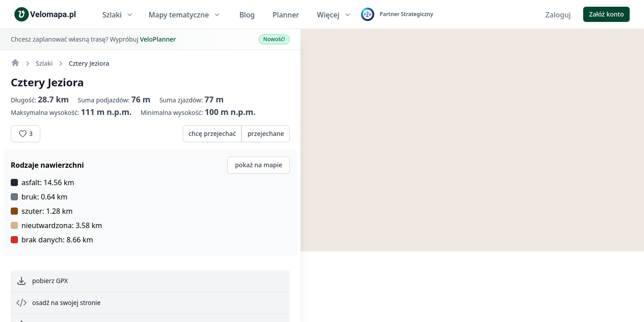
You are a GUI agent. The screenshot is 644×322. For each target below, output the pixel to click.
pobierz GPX (42, 281)
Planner (286, 15)
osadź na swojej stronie (58, 303)
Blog (247, 15)
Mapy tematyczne (185, 15)
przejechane (266, 133)
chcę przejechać (212, 133)
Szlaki (118, 15)
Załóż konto (606, 14)
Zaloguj (558, 15)
